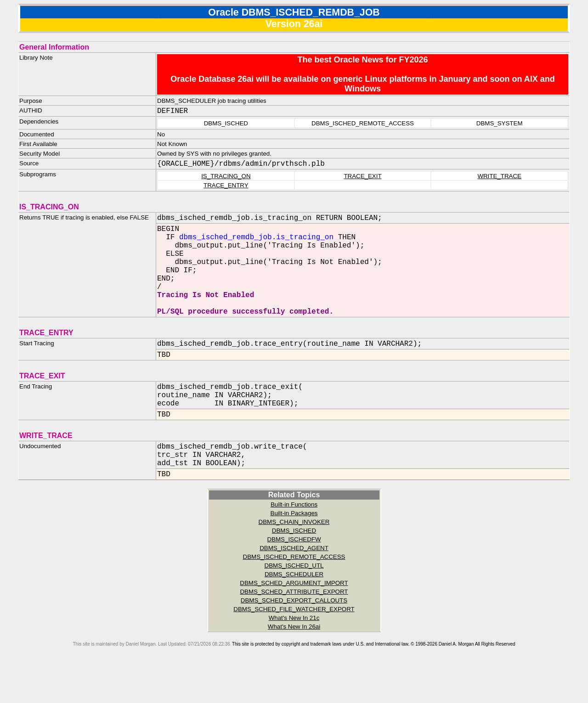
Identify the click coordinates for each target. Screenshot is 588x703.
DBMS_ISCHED (294, 565)
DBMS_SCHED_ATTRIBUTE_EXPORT (294, 627)
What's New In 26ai (294, 661)
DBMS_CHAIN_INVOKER (294, 557)
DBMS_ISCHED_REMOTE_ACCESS (294, 592)
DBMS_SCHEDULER (294, 609)
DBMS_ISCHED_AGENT (294, 583)
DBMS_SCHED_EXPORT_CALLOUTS (294, 635)
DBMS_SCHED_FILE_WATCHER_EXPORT (294, 644)
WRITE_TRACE (499, 176)
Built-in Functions (294, 539)
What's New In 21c (294, 653)
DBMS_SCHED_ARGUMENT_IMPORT (294, 618)
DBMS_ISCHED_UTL (294, 600)
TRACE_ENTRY (226, 185)
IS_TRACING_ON (226, 176)
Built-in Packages (294, 548)
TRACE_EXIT (362, 176)
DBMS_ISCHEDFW (294, 574)
